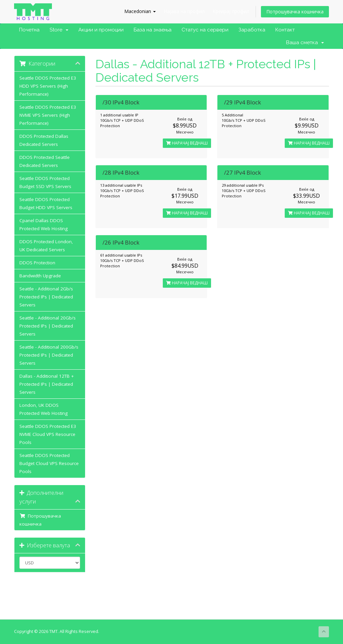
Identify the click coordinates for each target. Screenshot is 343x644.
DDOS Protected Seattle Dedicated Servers (45, 161)
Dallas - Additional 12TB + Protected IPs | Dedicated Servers (47, 384)
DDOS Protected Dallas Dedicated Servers (44, 140)
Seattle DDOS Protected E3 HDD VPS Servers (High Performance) (48, 86)
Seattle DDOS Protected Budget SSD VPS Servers (45, 182)
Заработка (252, 30)
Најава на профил (184, 11)
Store (59, 30)
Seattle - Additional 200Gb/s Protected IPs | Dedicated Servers (49, 355)
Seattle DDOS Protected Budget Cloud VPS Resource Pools (49, 463)
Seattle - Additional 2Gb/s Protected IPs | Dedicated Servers (46, 297)
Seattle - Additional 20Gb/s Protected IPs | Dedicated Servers (48, 326)
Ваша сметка (305, 42)
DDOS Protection (37, 263)
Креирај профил (231, 11)
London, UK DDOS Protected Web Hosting (44, 409)
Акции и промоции (101, 30)
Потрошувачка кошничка (295, 12)
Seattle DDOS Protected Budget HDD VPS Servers (46, 203)
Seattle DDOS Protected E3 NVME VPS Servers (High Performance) (48, 115)
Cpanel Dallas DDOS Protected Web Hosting (44, 224)
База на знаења (153, 30)
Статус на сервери (205, 30)
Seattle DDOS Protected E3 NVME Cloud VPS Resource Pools (48, 434)
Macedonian (140, 11)
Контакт (285, 30)
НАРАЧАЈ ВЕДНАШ (187, 143)
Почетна (29, 30)
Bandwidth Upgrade (40, 276)
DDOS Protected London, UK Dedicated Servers (46, 246)
